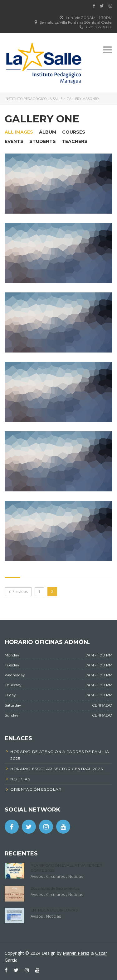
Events (14, 141)
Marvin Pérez (76, 953)
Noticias (76, 876)
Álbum (48, 132)
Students (43, 141)
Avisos (37, 876)
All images (19, 132)
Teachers (75, 141)
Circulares (56, 876)
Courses (74, 132)
